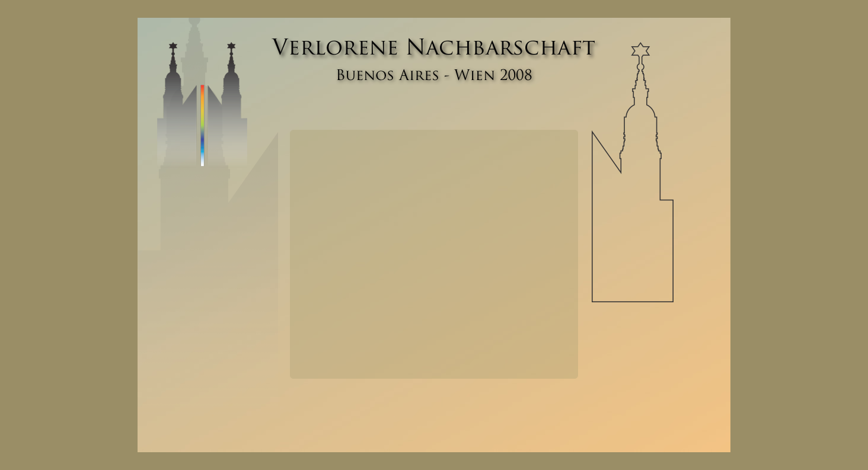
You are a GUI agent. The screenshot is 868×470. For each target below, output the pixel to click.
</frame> (434, 254)
